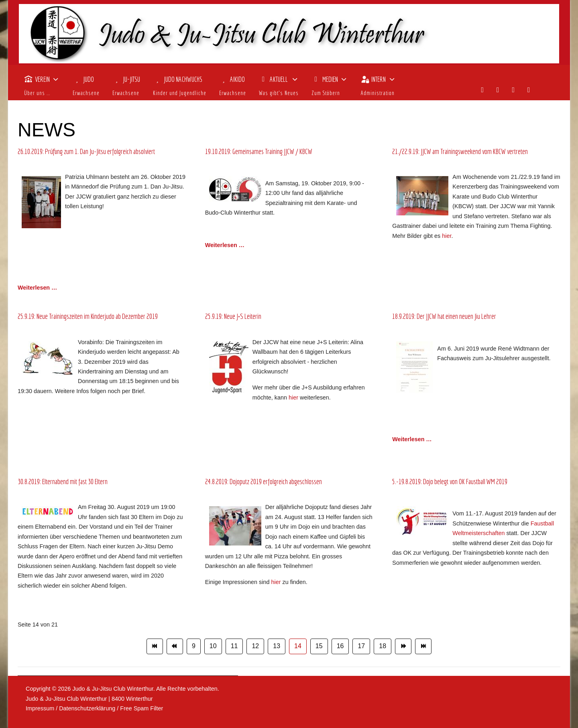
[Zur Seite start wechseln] (155, 646)
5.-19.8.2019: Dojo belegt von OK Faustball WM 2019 (450, 482)
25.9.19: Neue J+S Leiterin (233, 316)
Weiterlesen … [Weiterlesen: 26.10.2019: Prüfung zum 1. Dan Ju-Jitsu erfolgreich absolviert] (37, 288)
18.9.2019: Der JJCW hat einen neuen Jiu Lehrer (444, 316)
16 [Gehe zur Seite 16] (340, 646)
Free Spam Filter (141, 708)
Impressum (40, 708)
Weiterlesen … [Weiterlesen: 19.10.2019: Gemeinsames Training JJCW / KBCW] (225, 245)
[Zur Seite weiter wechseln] (403, 646)
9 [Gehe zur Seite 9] (194, 646)
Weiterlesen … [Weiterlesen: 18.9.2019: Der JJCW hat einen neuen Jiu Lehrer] (412, 439)
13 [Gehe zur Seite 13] (277, 646)
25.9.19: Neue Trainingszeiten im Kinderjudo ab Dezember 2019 (88, 316)
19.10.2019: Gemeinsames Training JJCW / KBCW (259, 151)
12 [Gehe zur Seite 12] (255, 646)
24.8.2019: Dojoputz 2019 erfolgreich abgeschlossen (264, 482)
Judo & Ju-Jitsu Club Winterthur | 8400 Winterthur (89, 699)
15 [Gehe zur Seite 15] (319, 646)
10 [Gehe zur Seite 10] (213, 646)
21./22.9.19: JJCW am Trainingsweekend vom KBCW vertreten (460, 151)
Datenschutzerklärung (87, 708)
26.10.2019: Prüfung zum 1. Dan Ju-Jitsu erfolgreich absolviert (86, 151)
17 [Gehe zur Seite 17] (361, 646)
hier (447, 236)
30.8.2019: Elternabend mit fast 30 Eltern (63, 482)
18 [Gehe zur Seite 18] (383, 646)
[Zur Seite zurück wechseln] (175, 646)
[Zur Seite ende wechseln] (423, 646)
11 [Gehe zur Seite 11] (234, 646)
